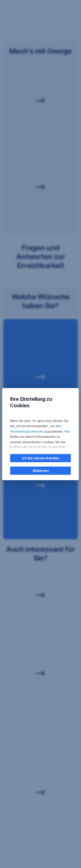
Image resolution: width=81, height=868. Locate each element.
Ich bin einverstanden (41, 458)
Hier (67, 431)
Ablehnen (41, 471)
